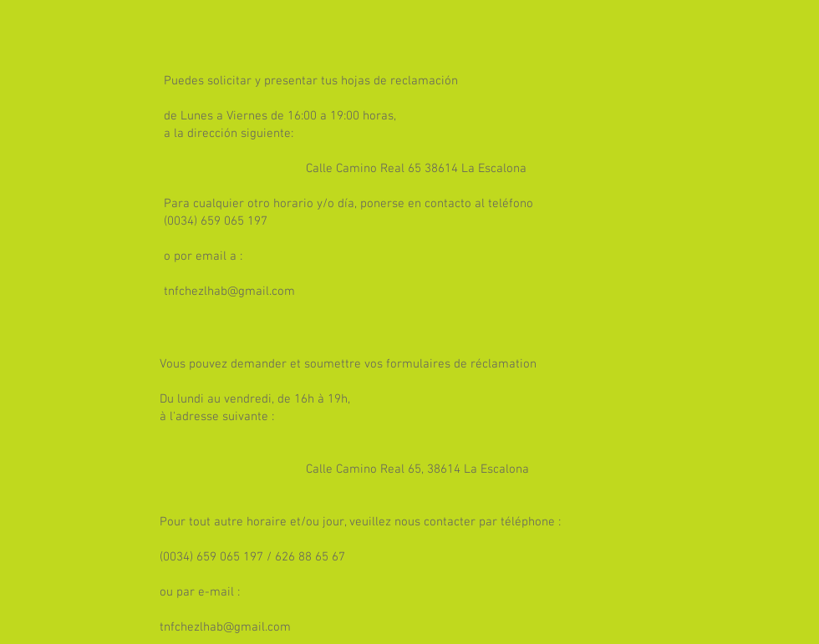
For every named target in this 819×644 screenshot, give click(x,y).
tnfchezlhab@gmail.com (229, 292)
